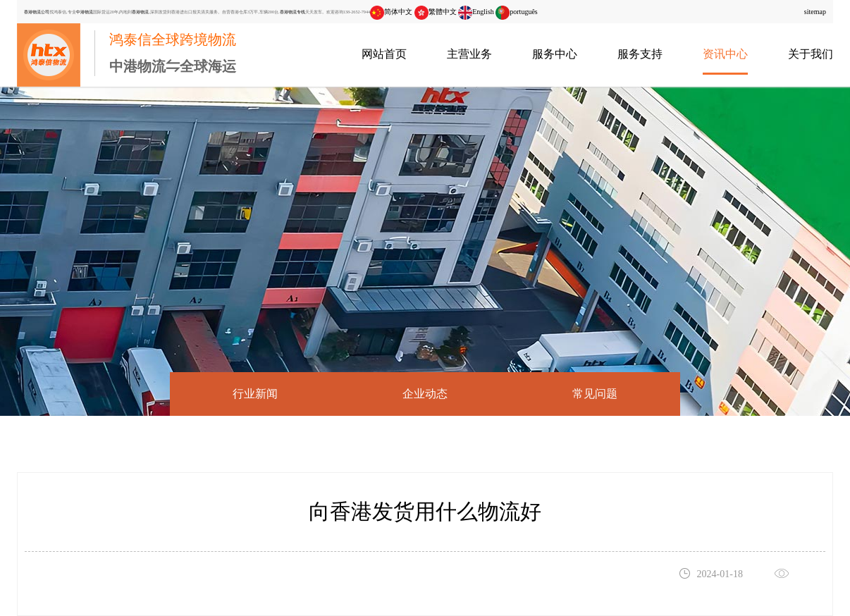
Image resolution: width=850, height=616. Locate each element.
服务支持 (640, 54)
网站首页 (384, 54)
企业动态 (425, 394)
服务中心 (555, 54)
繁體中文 (436, 12)
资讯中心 (725, 54)
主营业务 (469, 54)
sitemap (815, 12)
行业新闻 (255, 394)
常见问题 (595, 394)
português (516, 12)
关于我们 (811, 54)
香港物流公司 (37, 12)
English (476, 12)
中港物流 (85, 12)
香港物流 (140, 12)
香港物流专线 (292, 12)
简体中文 (391, 12)
